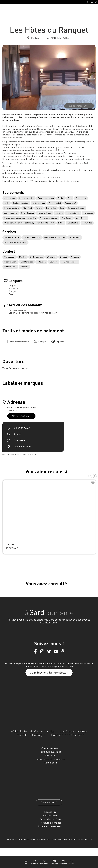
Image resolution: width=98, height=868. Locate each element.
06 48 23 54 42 (22, 428)
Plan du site (44, 839)
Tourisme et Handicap (16, 839)
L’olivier (10, 544)
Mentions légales (60, 839)
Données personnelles (81, 839)
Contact (32, 839)
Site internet (20, 440)
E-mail (17, 434)
